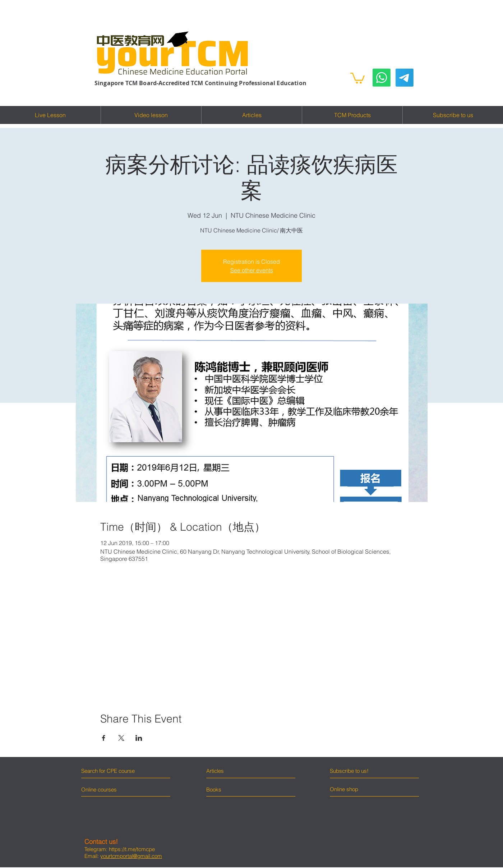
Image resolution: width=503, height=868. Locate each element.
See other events (252, 270)
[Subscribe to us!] (362, 771)
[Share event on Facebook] (104, 738)
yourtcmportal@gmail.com (131, 856)
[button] (357, 78)
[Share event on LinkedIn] (139, 738)
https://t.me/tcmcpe (132, 849)
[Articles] (238, 771)
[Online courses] (105, 789)
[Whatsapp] (382, 78)
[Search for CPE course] (112, 771)
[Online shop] (357, 789)
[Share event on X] (121, 738)
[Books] (214, 789)
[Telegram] (405, 78)
